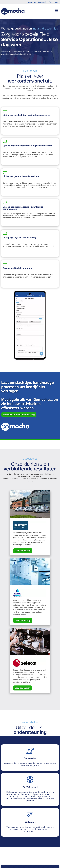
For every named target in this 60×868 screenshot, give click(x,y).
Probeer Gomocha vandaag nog (19, 415)
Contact (41, 2)
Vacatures (32, 2)
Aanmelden (53, 2)
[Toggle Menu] (56, 11)
